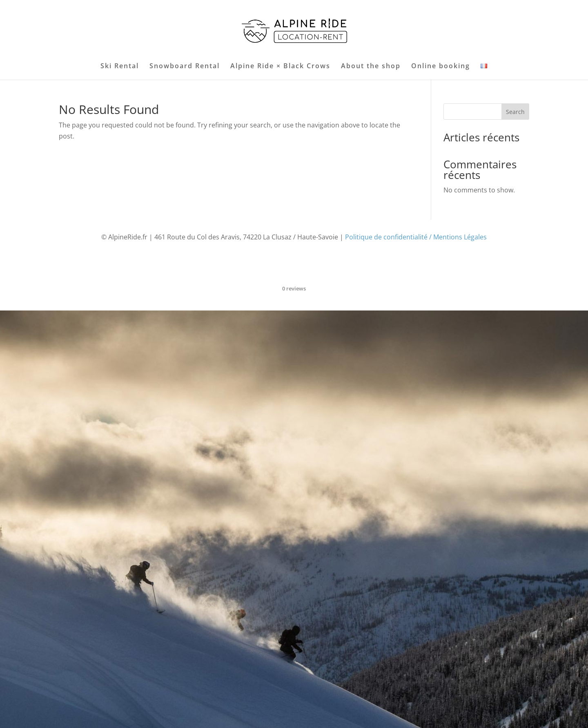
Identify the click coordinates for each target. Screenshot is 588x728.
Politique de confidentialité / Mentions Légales (416, 237)
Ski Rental (120, 67)
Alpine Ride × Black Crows (280, 67)
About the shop (371, 67)
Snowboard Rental (185, 67)
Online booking (441, 67)
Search (515, 112)
